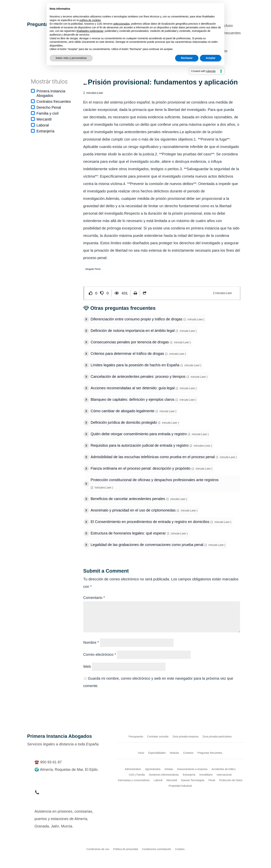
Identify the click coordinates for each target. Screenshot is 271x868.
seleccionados (122, 24)
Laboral (43, 125)
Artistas (169, 769)
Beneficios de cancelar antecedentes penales (128, 499)
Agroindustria (153, 769)
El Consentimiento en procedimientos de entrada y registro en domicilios (151, 522)
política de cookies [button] (90, 20)
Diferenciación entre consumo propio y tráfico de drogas (137, 319)
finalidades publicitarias (90, 31)
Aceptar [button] (211, 58)
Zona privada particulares (217, 736)
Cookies (180, 849)
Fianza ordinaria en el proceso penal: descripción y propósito (141, 468)
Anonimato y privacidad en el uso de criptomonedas (134, 510)
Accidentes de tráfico (224, 769)
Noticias (174, 753)
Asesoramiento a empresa (192, 769)
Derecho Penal (49, 107)
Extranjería (45, 131)
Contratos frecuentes (54, 101)
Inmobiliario (206, 775)
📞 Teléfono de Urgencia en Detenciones (68, 792)
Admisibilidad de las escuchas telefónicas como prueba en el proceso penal (153, 457)
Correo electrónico (100, 654)
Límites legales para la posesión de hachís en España (136, 365)
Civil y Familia (137, 775)
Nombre (91, 642)
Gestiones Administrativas (164, 775)
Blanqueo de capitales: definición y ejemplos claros (133, 399)
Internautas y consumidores (134, 780)
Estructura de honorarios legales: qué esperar (129, 533)
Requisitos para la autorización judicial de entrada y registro (140, 445)
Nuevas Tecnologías (193, 780)
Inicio (141, 753)
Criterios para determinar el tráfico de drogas (128, 354)
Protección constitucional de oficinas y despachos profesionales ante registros (155, 480)
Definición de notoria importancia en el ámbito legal (133, 331)
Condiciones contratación (157, 849)
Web (87, 667)
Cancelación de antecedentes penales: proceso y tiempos (139, 376)
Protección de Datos (231, 780)
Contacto (188, 753)
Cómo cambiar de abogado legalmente (123, 411)
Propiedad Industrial (180, 786)
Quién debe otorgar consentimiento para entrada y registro (139, 434)
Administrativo (133, 769)
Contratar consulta (158, 736)
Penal (212, 780)
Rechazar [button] (187, 58)
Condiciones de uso (98, 849)
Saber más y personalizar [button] (71, 58)
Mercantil (44, 119)
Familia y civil (47, 113)
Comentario (94, 598)
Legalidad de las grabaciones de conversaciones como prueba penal (148, 545)
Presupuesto (136, 736)
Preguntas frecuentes (210, 753)
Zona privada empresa (185, 736)
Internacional (224, 775)
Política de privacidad (126, 849)
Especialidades (157, 753)
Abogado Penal (93, 269)
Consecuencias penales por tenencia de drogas (130, 342)
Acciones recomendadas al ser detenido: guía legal (133, 388)
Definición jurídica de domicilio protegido (124, 422)
